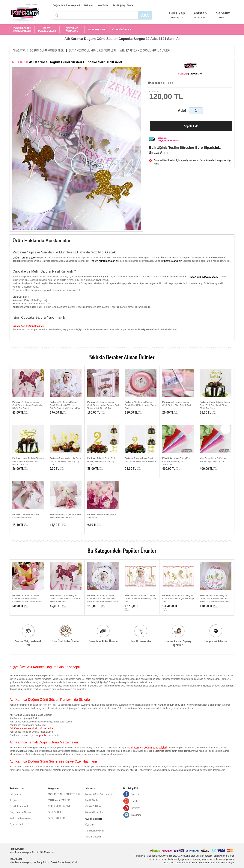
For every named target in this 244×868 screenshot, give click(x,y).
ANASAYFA (19, 50)
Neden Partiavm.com (20, 818)
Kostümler (103, 5)
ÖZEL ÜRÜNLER (122, 30)
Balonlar (89, 5)
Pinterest (135, 808)
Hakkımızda (15, 794)
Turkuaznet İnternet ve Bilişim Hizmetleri (189, 863)
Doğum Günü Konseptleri (66, 5)
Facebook (136, 794)
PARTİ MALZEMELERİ (47, 30)
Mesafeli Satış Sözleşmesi (98, 794)
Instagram (136, 815)
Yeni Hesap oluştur (95, 831)
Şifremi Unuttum (93, 837)
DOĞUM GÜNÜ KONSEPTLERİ (22, 30)
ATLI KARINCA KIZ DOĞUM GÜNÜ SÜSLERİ (145, 50)
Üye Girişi (90, 825)
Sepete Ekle (191, 126)
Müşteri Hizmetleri (94, 812)
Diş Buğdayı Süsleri (124, 5)
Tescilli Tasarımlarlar (20, 806)
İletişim (13, 800)
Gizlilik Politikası (93, 806)
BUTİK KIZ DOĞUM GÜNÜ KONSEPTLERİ (92, 50)
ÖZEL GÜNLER (97, 30)
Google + (135, 801)
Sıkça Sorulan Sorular (21, 812)
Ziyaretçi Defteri (17, 824)
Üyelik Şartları (92, 800)
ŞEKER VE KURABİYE (72, 30)
